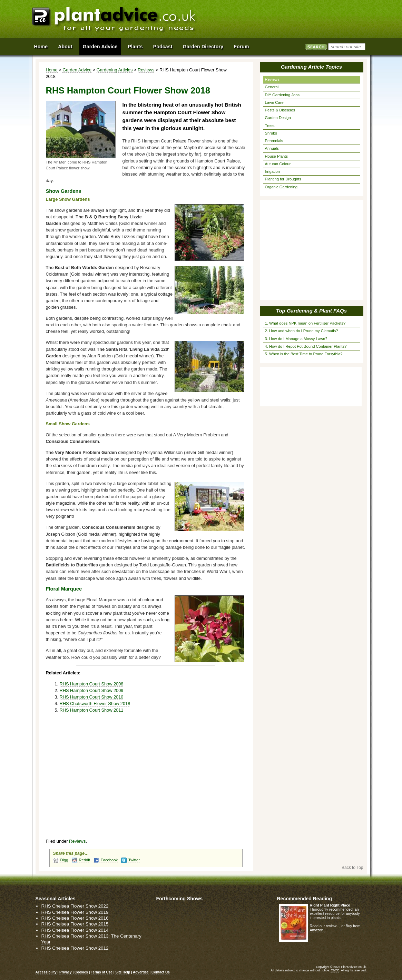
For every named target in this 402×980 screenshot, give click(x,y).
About (65, 47)
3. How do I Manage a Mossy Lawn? (296, 339)
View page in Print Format (238, 70)
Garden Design (278, 118)
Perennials (274, 141)
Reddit (81, 860)
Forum (241, 47)
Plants (135, 47)
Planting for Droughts (283, 179)
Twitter (130, 860)
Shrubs (271, 133)
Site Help (123, 972)
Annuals (272, 148)
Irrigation (273, 171)
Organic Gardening (281, 187)
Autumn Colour (278, 164)
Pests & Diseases (280, 110)
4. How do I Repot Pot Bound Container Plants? (306, 346)
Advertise (141, 972)
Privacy (66, 972)
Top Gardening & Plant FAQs (311, 311)
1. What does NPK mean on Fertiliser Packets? (305, 323)
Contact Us (161, 972)
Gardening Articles (115, 70)
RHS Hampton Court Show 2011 (92, 710)
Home (52, 70)
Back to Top (352, 868)
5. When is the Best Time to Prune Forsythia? (304, 354)
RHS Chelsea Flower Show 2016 (75, 918)
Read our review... (325, 926)
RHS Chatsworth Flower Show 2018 (95, 704)
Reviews (146, 70)
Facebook (106, 860)
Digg (61, 860)
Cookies (82, 972)
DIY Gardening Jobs (282, 95)
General (272, 87)
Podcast (163, 47)
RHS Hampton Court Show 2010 (92, 697)
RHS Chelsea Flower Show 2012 (75, 948)
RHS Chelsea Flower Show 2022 (75, 906)
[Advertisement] (291, 20)
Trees (270, 126)
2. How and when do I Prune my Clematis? (302, 331)
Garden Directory (203, 47)
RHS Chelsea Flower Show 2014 (75, 930)
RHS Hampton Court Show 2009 (92, 690)
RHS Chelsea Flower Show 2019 (75, 912)
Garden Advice (77, 70)
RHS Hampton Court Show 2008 (92, 684)
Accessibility (46, 972)
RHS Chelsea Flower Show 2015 (75, 924)
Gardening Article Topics (311, 67)
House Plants (277, 156)
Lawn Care (274, 102)
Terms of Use (102, 972)
